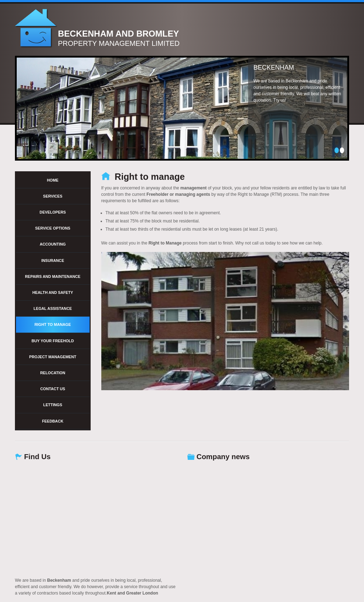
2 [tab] (342, 150)
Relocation (53, 373)
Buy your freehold (53, 341)
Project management (53, 357)
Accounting (53, 244)
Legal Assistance (53, 308)
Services (53, 196)
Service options (53, 228)
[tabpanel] (182, 108)
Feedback (53, 421)
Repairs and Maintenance (53, 276)
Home (53, 180)
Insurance (53, 260)
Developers (53, 212)
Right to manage (53, 324)
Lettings (53, 405)
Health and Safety (53, 292)
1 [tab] (337, 150)
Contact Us (53, 389)
